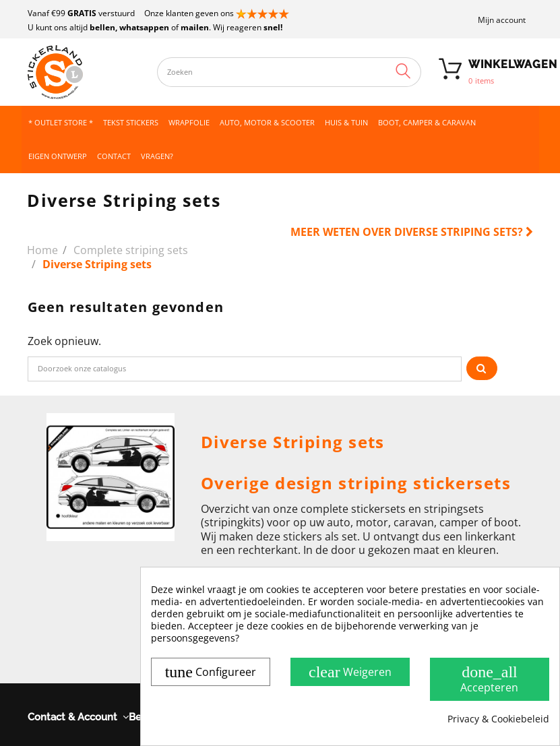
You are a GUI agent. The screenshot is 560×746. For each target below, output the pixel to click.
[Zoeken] (245, 369)
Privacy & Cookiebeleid (498, 719)
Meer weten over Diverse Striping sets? (412, 232)
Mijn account (502, 20)
